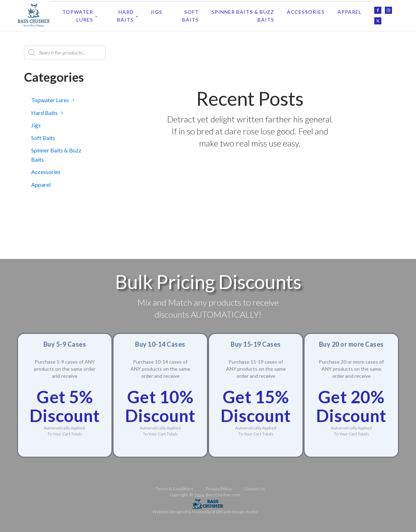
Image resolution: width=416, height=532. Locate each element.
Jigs (156, 11)
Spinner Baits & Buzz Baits (243, 15)
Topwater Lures (78, 15)
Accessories (306, 11)
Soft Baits (190, 15)
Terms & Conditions (175, 487)
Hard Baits (125, 15)
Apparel (349, 11)
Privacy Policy (219, 487)
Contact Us (255, 487)
